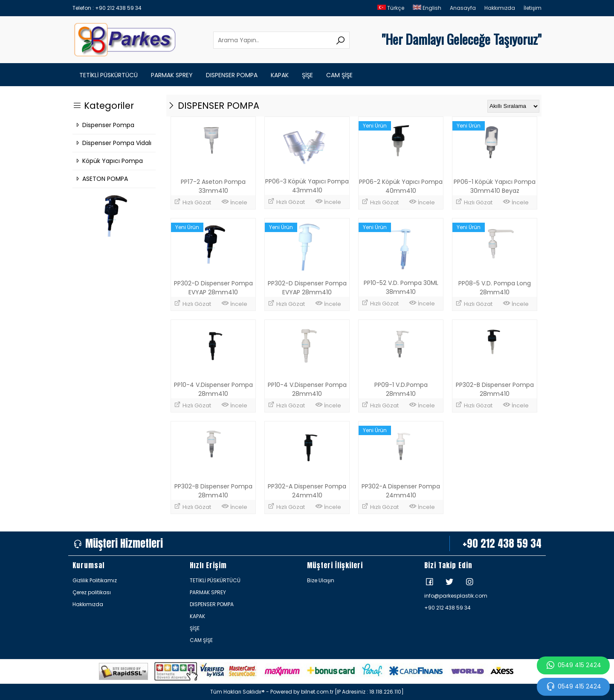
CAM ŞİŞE (339, 75)
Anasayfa (463, 8)
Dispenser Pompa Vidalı (113, 143)
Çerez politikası (92, 592)
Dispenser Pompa (104, 125)
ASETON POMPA (101, 179)
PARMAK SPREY (172, 75)
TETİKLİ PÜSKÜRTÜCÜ (109, 75)
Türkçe (391, 8)
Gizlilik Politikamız (95, 580)
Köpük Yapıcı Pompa (109, 161)
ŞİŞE (307, 75)
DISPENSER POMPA (232, 75)
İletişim (533, 8)
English (427, 8)
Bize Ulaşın (321, 580)
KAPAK (280, 75)
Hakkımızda (500, 8)
